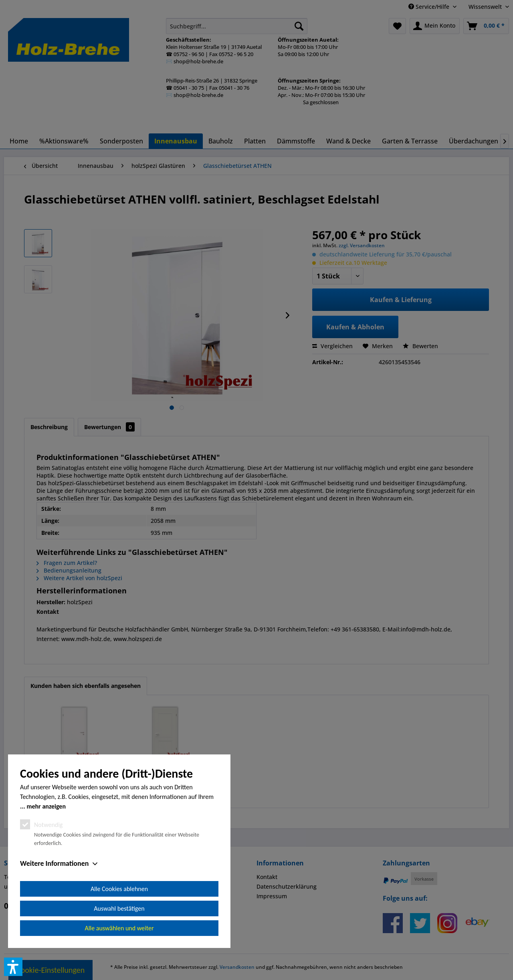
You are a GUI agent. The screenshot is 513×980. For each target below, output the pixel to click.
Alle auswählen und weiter (119, 928)
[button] (13, 967)
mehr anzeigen (46, 806)
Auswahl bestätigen (119, 908)
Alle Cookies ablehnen (119, 889)
